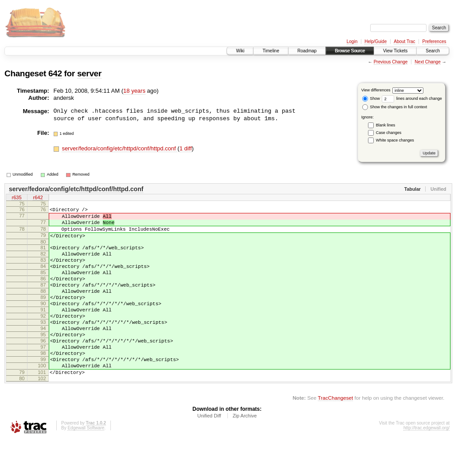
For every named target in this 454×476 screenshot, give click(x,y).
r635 (16, 198)
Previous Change (391, 62)
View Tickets (395, 51)
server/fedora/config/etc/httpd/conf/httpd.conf (119, 148)
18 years (134, 91)
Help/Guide (376, 41)
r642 (38, 198)
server (89, 73)
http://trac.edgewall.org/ (427, 464)
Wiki (240, 51)
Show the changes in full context (395, 107)
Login (352, 41)
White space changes (395, 140)
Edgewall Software (86, 464)
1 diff (186, 148)
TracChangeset (335, 434)
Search (433, 51)
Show (371, 98)
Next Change (427, 62)
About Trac (404, 41)
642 (55, 73)
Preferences (434, 41)
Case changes (389, 133)
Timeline (271, 51)
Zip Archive (245, 452)
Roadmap (307, 51)
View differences (376, 90)
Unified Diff (209, 452)
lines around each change (412, 98)
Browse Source (350, 51)
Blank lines (386, 125)
